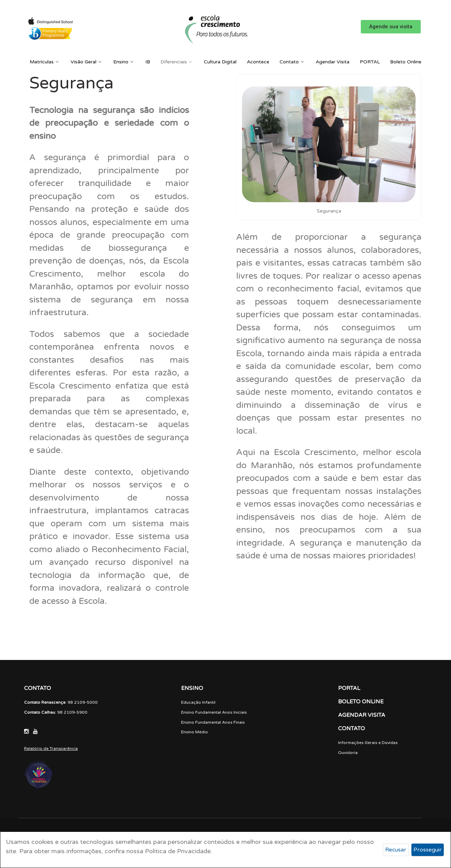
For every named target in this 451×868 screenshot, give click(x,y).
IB (148, 62)
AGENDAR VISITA (362, 715)
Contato (292, 62)
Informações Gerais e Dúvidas (368, 743)
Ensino (124, 62)
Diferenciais (177, 62)
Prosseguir (428, 850)
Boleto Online (406, 62)
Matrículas (45, 62)
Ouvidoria (348, 753)
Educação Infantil (198, 702)
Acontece (258, 62)
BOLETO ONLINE (361, 702)
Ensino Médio (195, 732)
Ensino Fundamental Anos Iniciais (214, 712)
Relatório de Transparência (51, 748)
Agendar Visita (333, 62)
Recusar (396, 850)
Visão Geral (87, 62)
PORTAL (370, 62)
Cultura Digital (220, 62)
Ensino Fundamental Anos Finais (213, 722)
